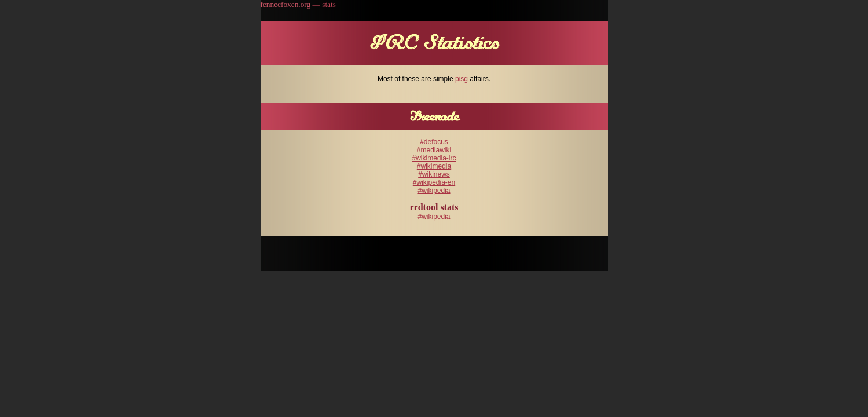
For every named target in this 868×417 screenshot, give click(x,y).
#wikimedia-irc (434, 158)
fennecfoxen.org (286, 4)
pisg (462, 79)
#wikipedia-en (434, 182)
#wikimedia (434, 166)
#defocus (434, 142)
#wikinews (434, 174)
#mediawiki (434, 150)
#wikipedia (434, 191)
